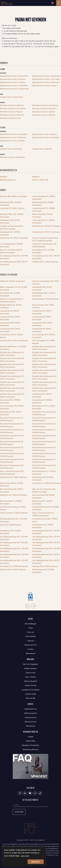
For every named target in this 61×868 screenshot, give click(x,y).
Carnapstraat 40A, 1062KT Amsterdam (10, 318)
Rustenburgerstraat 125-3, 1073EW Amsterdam (14, 520)
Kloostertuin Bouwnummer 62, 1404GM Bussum (12, 449)
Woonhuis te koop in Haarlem (44, 112)
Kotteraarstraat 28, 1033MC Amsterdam (43, 204)
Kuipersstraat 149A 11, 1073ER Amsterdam (11, 485)
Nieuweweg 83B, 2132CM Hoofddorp (42, 216)
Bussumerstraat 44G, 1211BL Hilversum (43, 306)
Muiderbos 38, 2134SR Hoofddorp (13, 495)
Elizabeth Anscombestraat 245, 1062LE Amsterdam (44, 378)
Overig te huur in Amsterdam (11, 149)
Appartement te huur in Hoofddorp (46, 137)
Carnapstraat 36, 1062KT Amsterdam (42, 312)
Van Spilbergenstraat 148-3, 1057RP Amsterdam (14, 562)
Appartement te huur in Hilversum (13, 137)
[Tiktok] (40, 793)
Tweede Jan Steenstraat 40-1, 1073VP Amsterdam (12, 227)
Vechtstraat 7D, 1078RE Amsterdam (14, 566)
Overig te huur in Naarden (42, 149)
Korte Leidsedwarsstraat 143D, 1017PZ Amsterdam (12, 473)
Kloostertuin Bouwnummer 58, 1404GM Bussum (12, 437)
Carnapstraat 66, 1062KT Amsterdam (42, 330)
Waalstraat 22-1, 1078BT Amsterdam (46, 226)
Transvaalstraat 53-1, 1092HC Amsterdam (44, 221)
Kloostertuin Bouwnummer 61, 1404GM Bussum (44, 443)
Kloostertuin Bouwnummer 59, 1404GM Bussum (44, 437)
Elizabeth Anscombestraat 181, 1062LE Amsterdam (44, 366)
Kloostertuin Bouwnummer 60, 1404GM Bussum (12, 443)
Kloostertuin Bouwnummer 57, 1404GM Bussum (44, 431)
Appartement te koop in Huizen (44, 86)
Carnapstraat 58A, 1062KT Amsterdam (42, 324)
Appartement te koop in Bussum (13, 79)
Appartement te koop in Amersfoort (14, 76)
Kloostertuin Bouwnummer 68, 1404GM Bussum (12, 467)
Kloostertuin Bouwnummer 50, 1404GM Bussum (44, 413)
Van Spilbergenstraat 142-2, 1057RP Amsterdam (46, 556)
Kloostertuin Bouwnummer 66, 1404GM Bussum (12, 461)
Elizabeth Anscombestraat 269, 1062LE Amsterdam (12, 389)
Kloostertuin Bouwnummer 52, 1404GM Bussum (44, 419)
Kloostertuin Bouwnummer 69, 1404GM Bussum (44, 467)
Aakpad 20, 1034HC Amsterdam (13, 281)
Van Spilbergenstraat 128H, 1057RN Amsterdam (46, 544)
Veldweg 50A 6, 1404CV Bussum (45, 566)
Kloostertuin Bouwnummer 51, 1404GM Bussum (12, 419)
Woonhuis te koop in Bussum (11, 112)
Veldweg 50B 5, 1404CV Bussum (45, 262)
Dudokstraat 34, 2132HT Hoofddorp (14, 238)
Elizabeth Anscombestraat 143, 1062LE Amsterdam (44, 354)
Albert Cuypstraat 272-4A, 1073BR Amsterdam (13, 288)
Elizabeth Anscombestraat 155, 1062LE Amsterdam (44, 360)
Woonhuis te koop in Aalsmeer (12, 105)
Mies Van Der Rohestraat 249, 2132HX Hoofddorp (44, 490)
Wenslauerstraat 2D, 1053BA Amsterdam (43, 571)
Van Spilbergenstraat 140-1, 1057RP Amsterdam (46, 257)
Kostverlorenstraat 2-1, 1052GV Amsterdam (44, 473)
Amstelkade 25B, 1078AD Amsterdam (42, 288)
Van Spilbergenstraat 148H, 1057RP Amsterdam (14, 263)
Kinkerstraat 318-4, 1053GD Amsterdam (11, 204)
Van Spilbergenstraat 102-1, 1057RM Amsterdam (46, 532)
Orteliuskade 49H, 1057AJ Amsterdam (10, 221)
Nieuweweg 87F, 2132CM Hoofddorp (42, 502)
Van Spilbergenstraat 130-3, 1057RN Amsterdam (14, 550)
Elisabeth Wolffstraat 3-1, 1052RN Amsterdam (13, 348)
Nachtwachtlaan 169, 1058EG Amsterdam (44, 496)
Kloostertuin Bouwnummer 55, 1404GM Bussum (12, 431)
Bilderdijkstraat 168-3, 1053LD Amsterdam (44, 294)
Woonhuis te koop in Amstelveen (45, 105)
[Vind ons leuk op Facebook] (20, 793)
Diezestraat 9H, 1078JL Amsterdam (14, 341)
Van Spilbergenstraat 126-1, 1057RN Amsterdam (14, 544)
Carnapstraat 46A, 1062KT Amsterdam (10, 324)
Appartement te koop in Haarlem (13, 82)
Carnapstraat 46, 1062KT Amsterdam (42, 318)
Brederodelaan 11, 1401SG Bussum (45, 299)
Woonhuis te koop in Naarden (44, 115)
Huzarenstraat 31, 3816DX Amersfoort (42, 401)
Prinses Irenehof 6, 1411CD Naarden (14, 513)
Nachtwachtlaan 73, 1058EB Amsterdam (11, 502)
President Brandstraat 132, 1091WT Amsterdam (46, 508)
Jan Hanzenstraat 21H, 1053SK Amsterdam (12, 407)
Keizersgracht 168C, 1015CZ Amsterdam (11, 413)
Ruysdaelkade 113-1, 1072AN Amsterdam (43, 251)
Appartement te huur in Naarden (12, 141)
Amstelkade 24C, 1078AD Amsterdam (10, 233)
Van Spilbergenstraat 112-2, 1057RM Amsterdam (14, 538)
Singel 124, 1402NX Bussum (11, 525)
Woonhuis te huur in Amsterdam (12, 157)
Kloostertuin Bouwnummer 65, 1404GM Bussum (44, 455)
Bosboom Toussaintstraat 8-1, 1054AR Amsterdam (12, 300)
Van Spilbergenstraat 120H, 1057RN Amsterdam (46, 538)
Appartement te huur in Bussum (45, 134)
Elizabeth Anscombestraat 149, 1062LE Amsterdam (12, 360)
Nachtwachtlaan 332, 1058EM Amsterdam (12, 216)
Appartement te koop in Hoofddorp (14, 86)
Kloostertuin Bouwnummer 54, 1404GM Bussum (44, 425)
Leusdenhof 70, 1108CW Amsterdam (47, 483)
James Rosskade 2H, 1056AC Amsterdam (44, 198)
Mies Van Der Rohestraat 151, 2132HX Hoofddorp (11, 251)
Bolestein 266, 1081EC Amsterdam (13, 196)
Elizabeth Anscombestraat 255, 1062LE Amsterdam (44, 383)
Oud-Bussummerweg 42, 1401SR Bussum (13, 508)
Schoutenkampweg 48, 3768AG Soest (45, 520)
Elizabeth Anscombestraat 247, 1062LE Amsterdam (12, 383)
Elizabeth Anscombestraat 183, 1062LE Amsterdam (12, 372)
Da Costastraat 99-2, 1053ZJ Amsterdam (44, 336)
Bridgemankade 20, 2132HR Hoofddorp (11, 306)
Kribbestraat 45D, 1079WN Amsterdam (43, 479)
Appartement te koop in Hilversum (46, 82)
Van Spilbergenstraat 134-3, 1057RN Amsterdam (46, 550)
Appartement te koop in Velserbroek (14, 89)
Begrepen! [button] (36, 862)
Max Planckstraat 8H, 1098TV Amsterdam (12, 490)
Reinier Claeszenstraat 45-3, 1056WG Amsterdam (43, 514)
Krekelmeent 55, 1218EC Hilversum (14, 477)
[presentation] (28, 606)
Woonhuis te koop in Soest (10, 118)
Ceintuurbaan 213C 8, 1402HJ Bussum (11, 336)
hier (33, 46)
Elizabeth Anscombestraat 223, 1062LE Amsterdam (44, 372)
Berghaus (4, 177)
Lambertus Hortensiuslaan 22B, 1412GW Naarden (44, 245)
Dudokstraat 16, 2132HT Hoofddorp (46, 232)
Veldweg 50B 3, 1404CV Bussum (13, 570)
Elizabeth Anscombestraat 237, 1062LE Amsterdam (12, 378)
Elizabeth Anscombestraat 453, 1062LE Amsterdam (12, 395)
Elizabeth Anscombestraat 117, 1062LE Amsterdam (44, 348)
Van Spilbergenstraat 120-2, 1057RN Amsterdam (14, 257)
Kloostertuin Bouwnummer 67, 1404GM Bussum (44, 461)
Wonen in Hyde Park (40, 180)
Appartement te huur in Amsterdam (14, 134)
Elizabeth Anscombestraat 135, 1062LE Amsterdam (12, 354)
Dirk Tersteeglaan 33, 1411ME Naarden (44, 342)
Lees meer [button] (25, 856)
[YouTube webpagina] (30, 793)
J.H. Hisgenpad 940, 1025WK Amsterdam (11, 245)
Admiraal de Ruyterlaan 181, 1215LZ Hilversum (46, 282)
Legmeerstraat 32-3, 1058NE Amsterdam (44, 210)
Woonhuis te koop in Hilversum (12, 115)
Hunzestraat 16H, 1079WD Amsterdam (10, 401)
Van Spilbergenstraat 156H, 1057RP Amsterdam (46, 562)
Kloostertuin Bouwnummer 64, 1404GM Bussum (12, 455)
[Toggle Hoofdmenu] (59, 3)
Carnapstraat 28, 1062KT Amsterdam (10, 312)
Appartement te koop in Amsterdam (46, 76)
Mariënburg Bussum (8, 180)
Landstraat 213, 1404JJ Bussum (12, 208)
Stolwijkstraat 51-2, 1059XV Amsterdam (10, 532)
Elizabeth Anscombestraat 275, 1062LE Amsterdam (44, 389)
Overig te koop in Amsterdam (12, 97)
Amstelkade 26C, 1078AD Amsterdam (10, 294)
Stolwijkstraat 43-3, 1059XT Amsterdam (43, 526)
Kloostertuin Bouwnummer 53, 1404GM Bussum (12, 425)
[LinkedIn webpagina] (25, 793)
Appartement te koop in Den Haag (46, 79)
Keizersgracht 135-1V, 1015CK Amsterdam (44, 407)
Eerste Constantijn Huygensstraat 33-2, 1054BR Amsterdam (45, 239)
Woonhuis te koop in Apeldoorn (44, 108)
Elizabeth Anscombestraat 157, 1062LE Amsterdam (12, 366)
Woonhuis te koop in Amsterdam (13, 108)
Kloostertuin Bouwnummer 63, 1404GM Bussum (44, 449)
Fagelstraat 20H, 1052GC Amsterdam (42, 395)
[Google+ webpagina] (35, 793)
